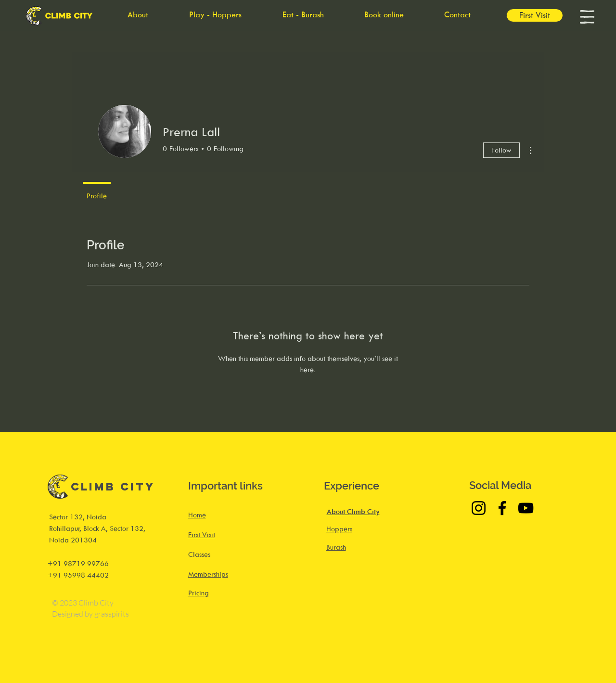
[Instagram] (479, 508)
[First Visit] (535, 15)
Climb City (113, 487)
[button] (587, 17)
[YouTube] (526, 508)
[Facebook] (502, 508)
